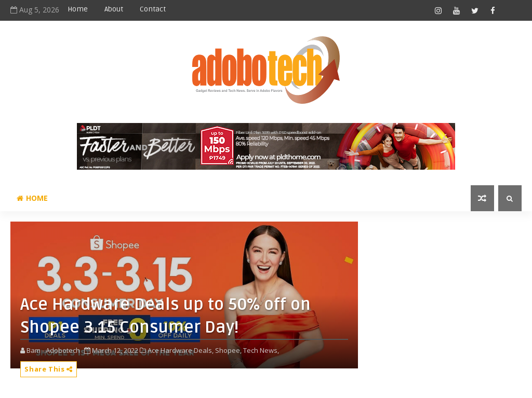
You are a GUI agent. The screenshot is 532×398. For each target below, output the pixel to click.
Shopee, (228, 350)
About (114, 9)
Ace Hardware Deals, (181, 350)
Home (78, 9)
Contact (153, 9)
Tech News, (261, 350)
